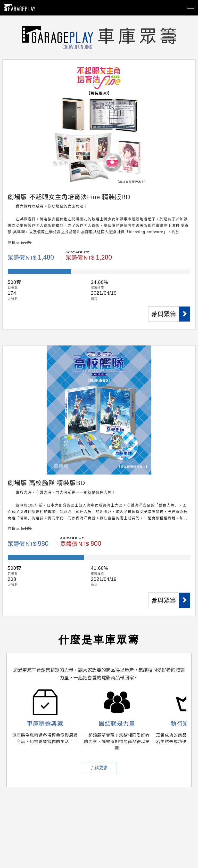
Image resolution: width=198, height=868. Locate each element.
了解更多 (99, 768)
